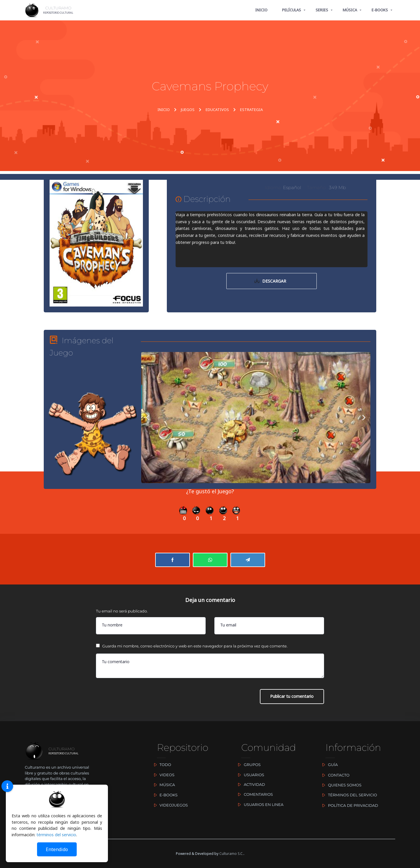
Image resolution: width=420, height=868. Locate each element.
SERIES (322, 10)
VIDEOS (163, 775)
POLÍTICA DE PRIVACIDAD (349, 805)
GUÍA (329, 765)
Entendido (57, 849)
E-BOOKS (380, 10)
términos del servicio (56, 835)
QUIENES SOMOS (341, 785)
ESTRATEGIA (251, 110)
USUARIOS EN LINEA (259, 804)
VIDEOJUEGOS (169, 805)
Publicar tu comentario (292, 697)
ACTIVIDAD (250, 784)
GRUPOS (248, 765)
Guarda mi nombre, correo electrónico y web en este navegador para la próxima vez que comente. (195, 647)
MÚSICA (350, 10)
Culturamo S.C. (231, 854)
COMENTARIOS (254, 794)
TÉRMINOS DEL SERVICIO (348, 795)
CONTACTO (335, 775)
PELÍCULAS (292, 10)
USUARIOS (250, 775)
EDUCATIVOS (217, 110)
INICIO (261, 10)
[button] (148, 418)
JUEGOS (188, 110)
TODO (161, 765)
